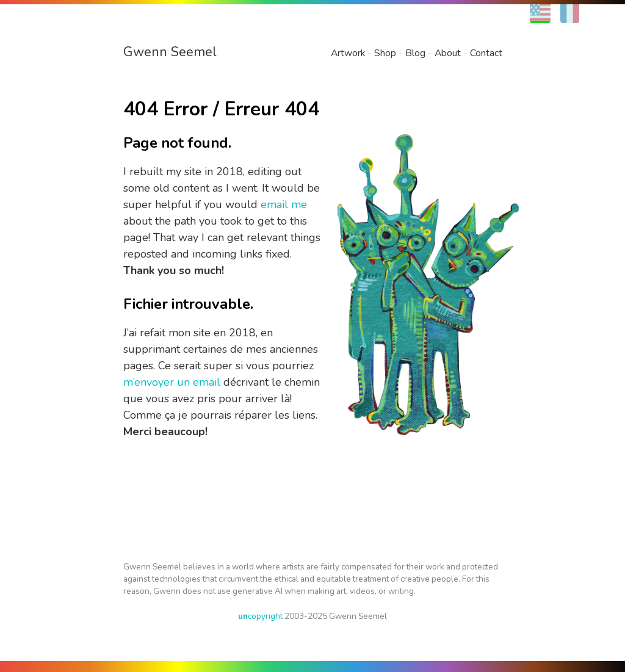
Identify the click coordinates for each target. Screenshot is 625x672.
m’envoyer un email (172, 382)
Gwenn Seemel (170, 52)
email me (284, 204)
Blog (415, 53)
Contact (486, 53)
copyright (260, 616)
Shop (385, 53)
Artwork (348, 53)
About (448, 53)
